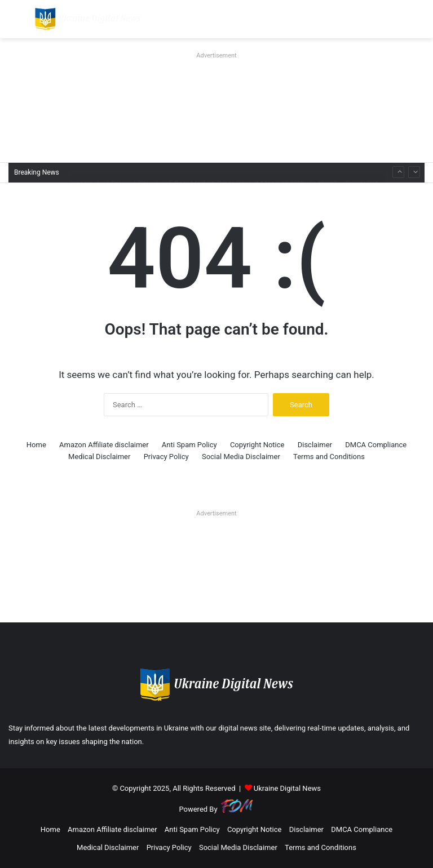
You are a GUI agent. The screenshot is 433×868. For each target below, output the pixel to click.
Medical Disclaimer (99, 457)
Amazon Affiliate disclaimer (104, 445)
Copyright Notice (257, 445)
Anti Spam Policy (189, 445)
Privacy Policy (166, 457)
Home (36, 445)
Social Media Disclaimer (241, 457)
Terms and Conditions (329, 457)
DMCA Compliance (376, 445)
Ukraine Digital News (287, 788)
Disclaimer (315, 445)
